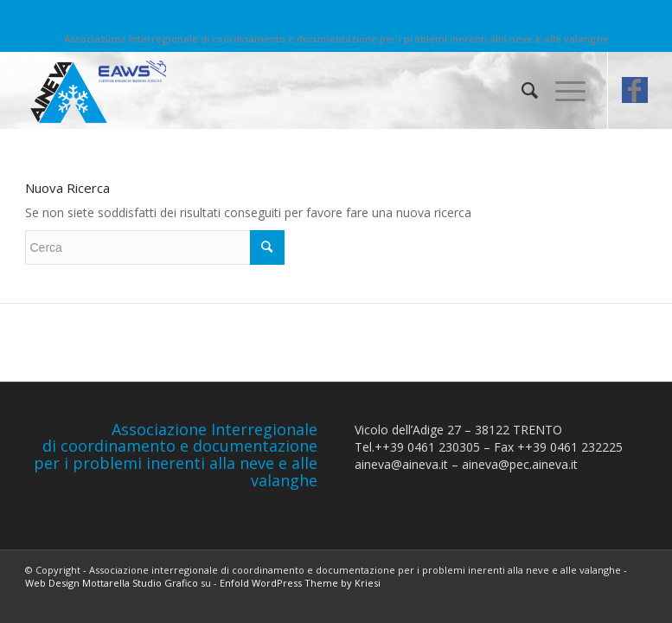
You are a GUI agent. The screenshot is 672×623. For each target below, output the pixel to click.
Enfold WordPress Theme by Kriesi (300, 583)
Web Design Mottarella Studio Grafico (112, 583)
